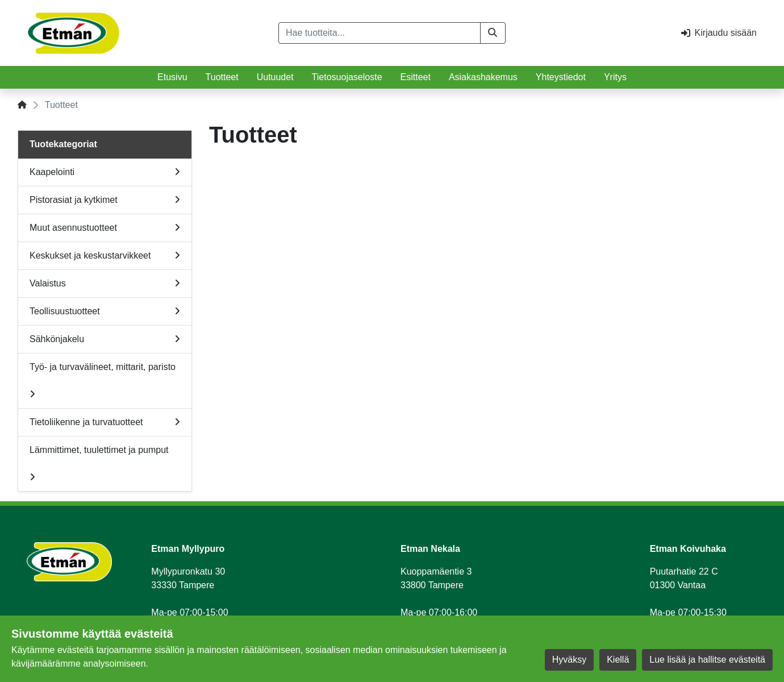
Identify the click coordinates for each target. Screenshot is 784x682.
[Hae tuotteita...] (380, 33)
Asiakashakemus (483, 77)
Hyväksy (569, 660)
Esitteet (416, 77)
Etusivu (172, 77)
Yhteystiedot (561, 77)
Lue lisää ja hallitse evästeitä (707, 660)
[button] (493, 33)
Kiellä (618, 660)
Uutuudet (275, 77)
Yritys (615, 77)
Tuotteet (222, 77)
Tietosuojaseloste (347, 77)
